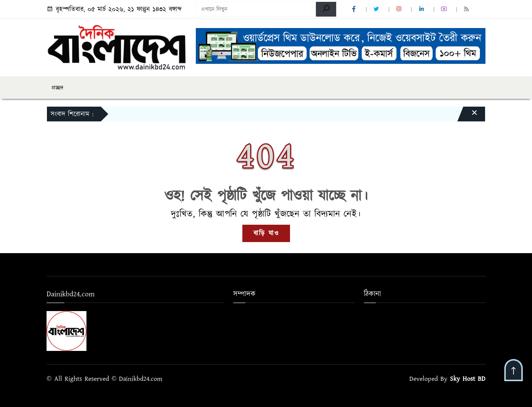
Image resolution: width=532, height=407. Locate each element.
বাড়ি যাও (266, 233)
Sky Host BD (468, 379)
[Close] (468, 116)
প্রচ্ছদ (57, 88)
